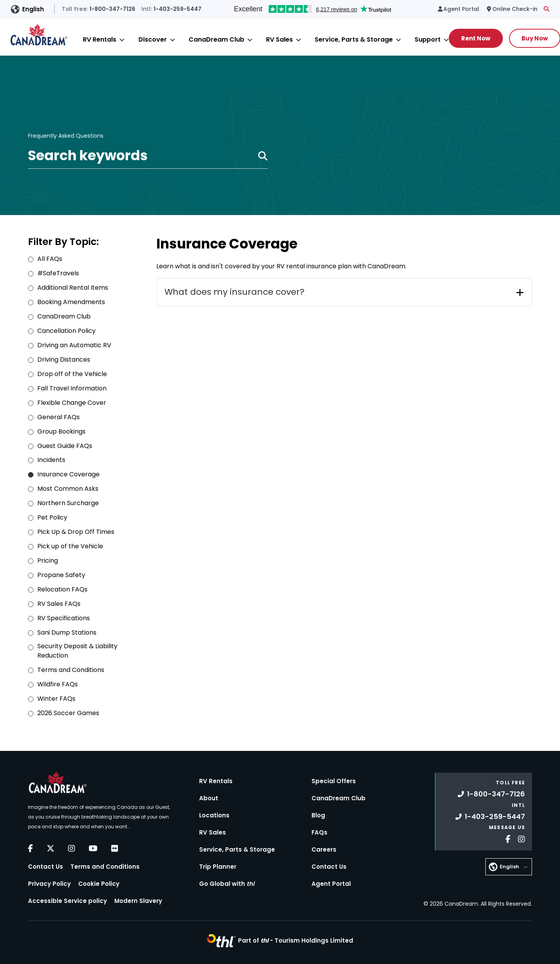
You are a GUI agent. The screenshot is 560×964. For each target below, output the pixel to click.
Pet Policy (52, 517)
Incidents (51, 460)
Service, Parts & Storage (354, 39)
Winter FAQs (56, 699)
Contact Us (45, 867)
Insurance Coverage (68, 474)
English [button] (33, 9)
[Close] (122, 40)
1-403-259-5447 (490, 816)
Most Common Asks (68, 489)
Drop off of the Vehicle (72, 374)
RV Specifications (64, 618)
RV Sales (279, 39)
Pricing (48, 561)
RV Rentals (100, 39)
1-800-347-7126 (491, 794)
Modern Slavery (138, 901)
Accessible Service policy (67, 901)
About (209, 798)
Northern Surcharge (68, 503)
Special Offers (334, 781)
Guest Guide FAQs (65, 446)
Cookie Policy (99, 884)
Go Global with (227, 884)
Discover (153, 39)
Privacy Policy (49, 884)
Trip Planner (218, 867)
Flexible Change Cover (72, 403)
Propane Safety (61, 575)
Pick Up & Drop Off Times (76, 532)
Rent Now (476, 38)
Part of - (296, 940)
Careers (324, 849)
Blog (318, 815)
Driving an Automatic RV (74, 345)
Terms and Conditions (71, 670)
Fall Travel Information (72, 388)
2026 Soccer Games (68, 713)
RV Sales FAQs (59, 604)
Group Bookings (61, 431)
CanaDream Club (216, 39)
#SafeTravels (58, 273)
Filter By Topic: (63, 242)
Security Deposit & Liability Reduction (77, 651)
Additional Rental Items (73, 288)
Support (428, 39)
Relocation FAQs (62, 589)
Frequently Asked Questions (66, 136)
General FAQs (59, 417)
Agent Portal (331, 884)
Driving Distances (64, 360)
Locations (214, 815)
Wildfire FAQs (58, 684)
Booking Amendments (71, 302)
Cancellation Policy (66, 331)
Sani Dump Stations (67, 632)
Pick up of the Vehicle (70, 546)
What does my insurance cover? (234, 292)
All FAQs (50, 259)
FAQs (319, 832)
